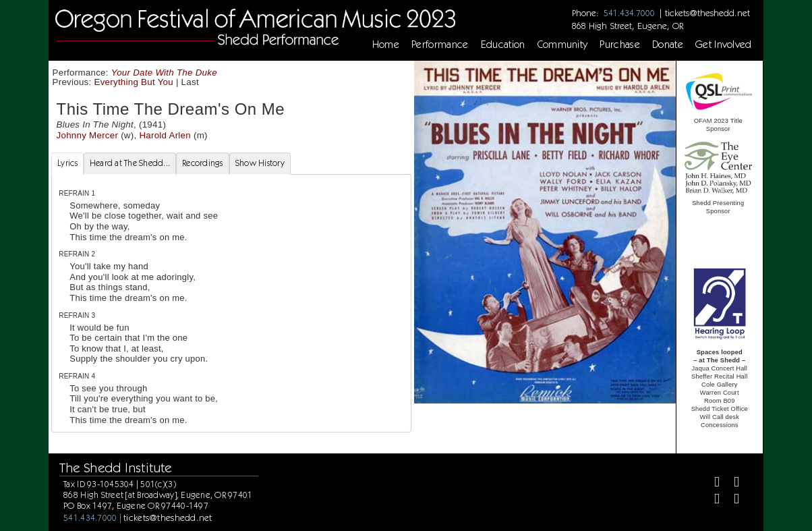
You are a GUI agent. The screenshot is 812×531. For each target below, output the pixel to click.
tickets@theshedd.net (707, 13)
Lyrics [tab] (67, 163)
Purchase (620, 45)
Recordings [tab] (203, 163)
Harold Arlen (165, 135)
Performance (440, 45)
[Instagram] (711, 500)
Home (386, 45)
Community (563, 45)
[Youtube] (731, 500)
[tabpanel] (231, 304)
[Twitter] (731, 483)
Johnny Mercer (88, 135)
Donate (668, 45)
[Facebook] (711, 483)
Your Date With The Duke (164, 73)
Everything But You (134, 82)
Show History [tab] (260, 163)
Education (503, 45)
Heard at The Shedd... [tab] (130, 163)
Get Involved (724, 45)
